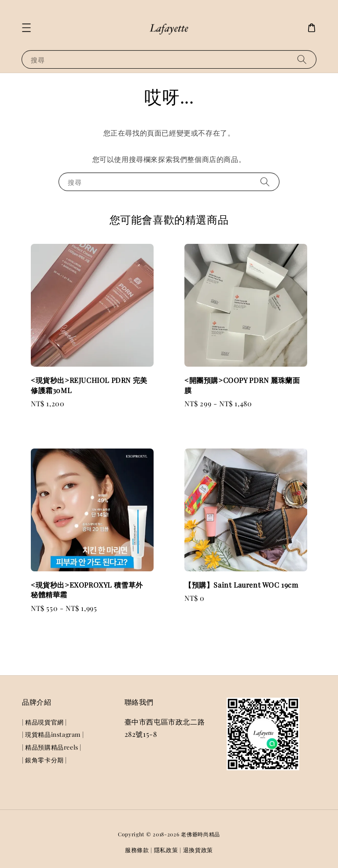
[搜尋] (302, 59)
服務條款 (137, 850)
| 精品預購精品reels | (52, 747)
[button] (26, 28)
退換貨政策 (198, 850)
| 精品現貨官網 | (44, 722)
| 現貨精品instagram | (53, 734)
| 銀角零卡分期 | (44, 760)
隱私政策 (166, 850)
